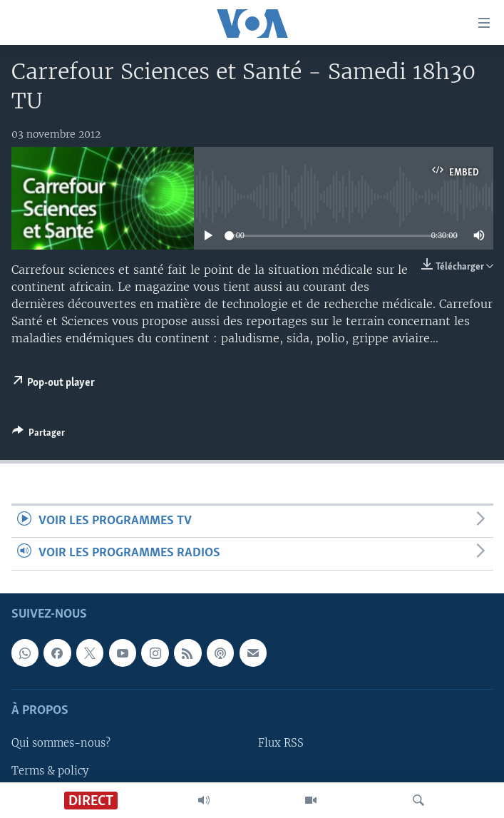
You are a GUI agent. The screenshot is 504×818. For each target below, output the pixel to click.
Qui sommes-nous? (61, 743)
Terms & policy (50, 770)
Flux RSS (281, 743)
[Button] (38, 435)
